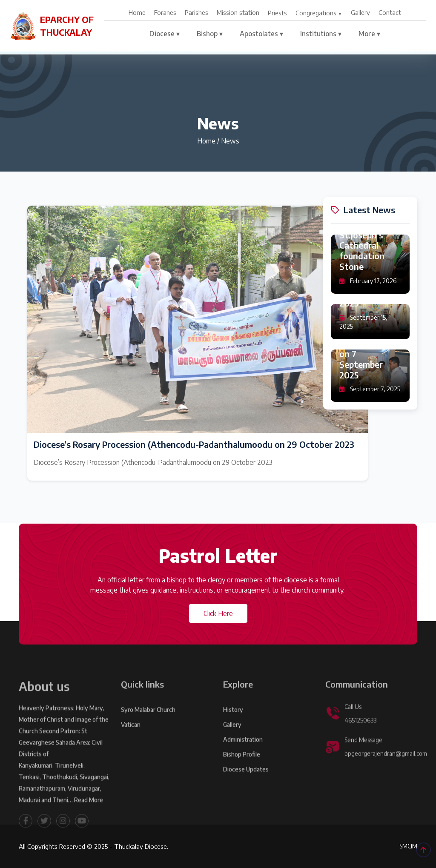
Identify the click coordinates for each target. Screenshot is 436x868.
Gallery (360, 12)
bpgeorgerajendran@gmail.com (386, 768)
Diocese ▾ (165, 34)
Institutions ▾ (321, 34)
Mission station (238, 12)
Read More (89, 814)
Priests (277, 13)
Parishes (196, 12)
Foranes (165, 12)
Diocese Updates (246, 783)
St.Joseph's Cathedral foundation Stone (362, 251)
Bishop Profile (242, 769)
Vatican (131, 739)
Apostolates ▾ (261, 34)
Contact (390, 12)
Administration (243, 754)
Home (137, 12)
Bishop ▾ (210, 34)
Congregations (316, 13)
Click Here (218, 613)
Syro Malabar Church (148, 724)
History (233, 724)
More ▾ (369, 34)
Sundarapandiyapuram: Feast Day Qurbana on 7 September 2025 (369, 349)
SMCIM (408, 846)
